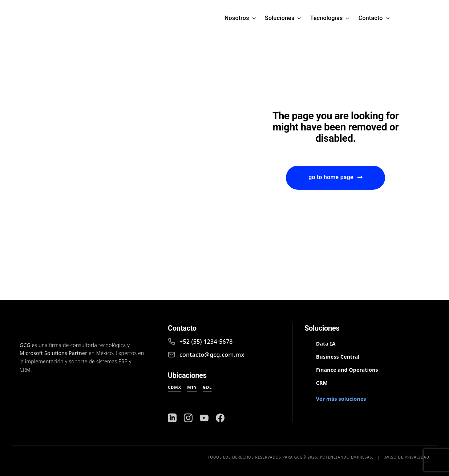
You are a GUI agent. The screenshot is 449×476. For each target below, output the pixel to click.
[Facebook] (220, 418)
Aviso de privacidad (407, 457)
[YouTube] (204, 418)
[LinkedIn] (172, 418)
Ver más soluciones (341, 399)
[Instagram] (188, 418)
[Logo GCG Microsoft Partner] (118, 18)
